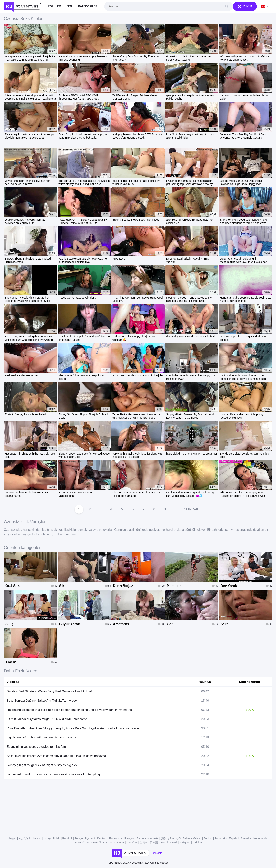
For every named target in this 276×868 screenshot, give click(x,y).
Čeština (197, 842)
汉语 (163, 838)
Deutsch (102, 838)
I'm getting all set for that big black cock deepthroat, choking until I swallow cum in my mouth (69, 710)
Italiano (37, 838)
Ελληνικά (185, 842)
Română (67, 838)
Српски (111, 842)
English (208, 838)
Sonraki (192, 509)
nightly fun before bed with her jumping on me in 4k (41, 737)
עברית (47, 838)
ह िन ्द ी (174, 838)
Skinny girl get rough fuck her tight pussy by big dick (42, 765)
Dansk (174, 842)
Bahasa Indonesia (148, 838)
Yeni (69, 6)
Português (221, 838)
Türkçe (79, 838)
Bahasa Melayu (192, 838)
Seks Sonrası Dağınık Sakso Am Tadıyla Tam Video (42, 701)
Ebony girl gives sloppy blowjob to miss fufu (36, 747)
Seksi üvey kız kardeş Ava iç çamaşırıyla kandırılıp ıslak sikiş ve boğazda (56, 756)
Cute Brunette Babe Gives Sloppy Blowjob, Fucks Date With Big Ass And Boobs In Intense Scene (73, 728)
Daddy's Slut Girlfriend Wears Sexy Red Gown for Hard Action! (49, 691)
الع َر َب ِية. (25, 838)
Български (116, 838)
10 (176, 509)
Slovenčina (97, 842)
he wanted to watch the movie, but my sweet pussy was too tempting (53, 774)
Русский (90, 838)
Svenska (246, 838)
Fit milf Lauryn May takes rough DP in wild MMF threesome (47, 719)
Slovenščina (81, 842)
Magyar (12, 838)
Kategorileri (88, 6)
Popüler (54, 6)
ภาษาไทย (132, 842)
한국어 (144, 842)
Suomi (164, 842)
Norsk (121, 842)
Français (130, 838)
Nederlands (260, 838)
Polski (57, 838)
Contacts (157, 853)
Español (234, 838)
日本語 (154, 842)
